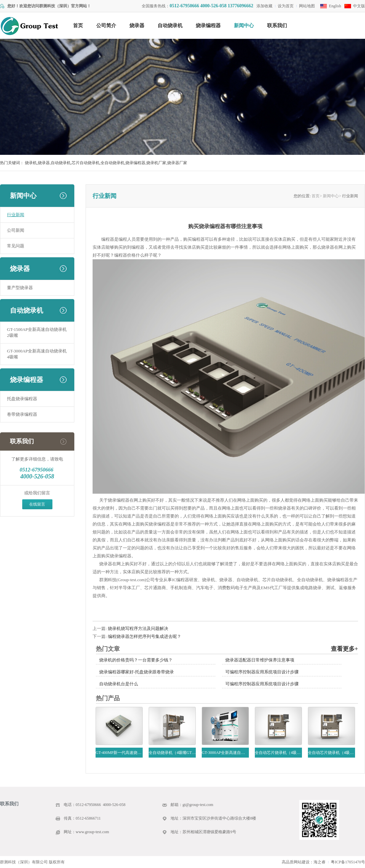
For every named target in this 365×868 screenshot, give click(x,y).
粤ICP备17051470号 (348, 862)
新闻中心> (332, 196)
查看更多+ (344, 649)
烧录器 (137, 26)
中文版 (359, 6)
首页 (78, 26)
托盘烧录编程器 (22, 399)
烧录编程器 (208, 26)
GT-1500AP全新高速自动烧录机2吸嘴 (37, 332)
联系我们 (277, 26)
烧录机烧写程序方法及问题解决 (138, 628)
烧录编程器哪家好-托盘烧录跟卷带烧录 (137, 672)
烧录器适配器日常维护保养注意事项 (260, 660)
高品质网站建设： (298, 862)
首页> (317, 196)
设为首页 (286, 6)
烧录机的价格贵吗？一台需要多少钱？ (136, 660)
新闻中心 (244, 26)
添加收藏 (264, 6)
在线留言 (37, 504)
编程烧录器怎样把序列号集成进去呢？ (145, 636)
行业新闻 (16, 215)
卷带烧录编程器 (22, 414)
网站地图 (307, 6)
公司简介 (106, 26)
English (335, 6)
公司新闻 (16, 230)
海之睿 (320, 862)
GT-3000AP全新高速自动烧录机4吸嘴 (37, 354)
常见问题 (16, 246)
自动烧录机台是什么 (119, 684)
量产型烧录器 (20, 288)
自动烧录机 (170, 26)
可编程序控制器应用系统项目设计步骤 (262, 672)
